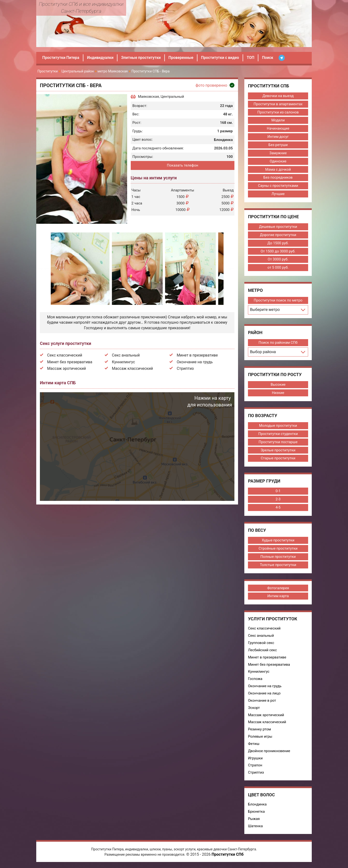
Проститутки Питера (61, 58)
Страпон (255, 767)
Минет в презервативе (197, 355)
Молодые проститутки (278, 427)
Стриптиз (185, 368)
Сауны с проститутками (278, 186)
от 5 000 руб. (278, 268)
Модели (278, 120)
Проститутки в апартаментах (278, 104)
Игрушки (255, 760)
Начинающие (278, 129)
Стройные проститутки (278, 550)
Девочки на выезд (278, 96)
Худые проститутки (278, 541)
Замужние (278, 153)
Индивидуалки (101, 58)
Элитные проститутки (142, 58)
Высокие (278, 385)
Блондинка (257, 806)
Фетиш (253, 746)
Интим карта (278, 597)
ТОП (253, 58)
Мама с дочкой (278, 170)
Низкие (278, 393)
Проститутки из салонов (278, 112)
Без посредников (278, 178)
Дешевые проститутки (278, 227)
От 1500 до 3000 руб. (278, 252)
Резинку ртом (259, 731)
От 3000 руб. (278, 260)
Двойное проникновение (269, 753)
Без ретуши (278, 145)
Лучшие (278, 194)
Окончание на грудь (195, 362)
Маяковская (149, 97)
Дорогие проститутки (278, 235)
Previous (44, 269)
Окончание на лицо (264, 695)
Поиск (270, 58)
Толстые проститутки (278, 566)
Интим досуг (278, 137)
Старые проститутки (278, 459)
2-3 (278, 500)
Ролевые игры (260, 738)
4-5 (278, 509)
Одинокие (278, 161)
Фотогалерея (278, 589)
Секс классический (65, 355)
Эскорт (254, 709)
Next (231, 269)
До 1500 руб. (278, 244)
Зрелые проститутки (278, 451)
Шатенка (255, 828)
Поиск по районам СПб (278, 343)
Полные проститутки (278, 558)
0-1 (278, 492)
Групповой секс (261, 644)
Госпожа (255, 680)
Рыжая (254, 821)
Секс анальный (126, 355)
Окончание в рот (262, 702)
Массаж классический (132, 368)
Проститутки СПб (227, 857)
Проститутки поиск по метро (278, 301)
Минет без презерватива (70, 362)
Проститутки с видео (222, 58)
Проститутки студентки (278, 435)
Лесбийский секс (262, 651)
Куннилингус (123, 362)
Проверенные (183, 58)
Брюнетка (256, 814)
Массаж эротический (67, 368)
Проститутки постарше (278, 443)
